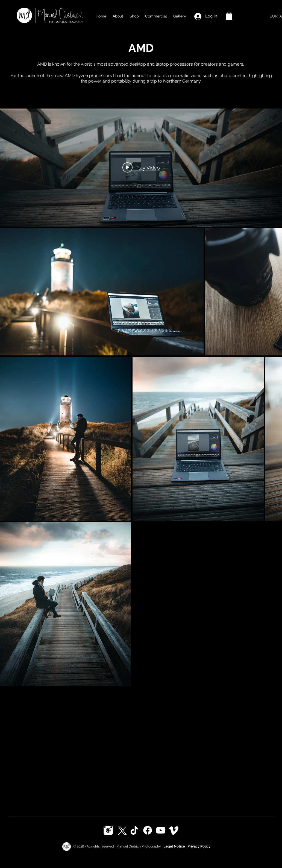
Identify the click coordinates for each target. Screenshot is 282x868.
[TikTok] (134, 830)
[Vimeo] (174, 830)
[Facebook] (148, 830)
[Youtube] (161, 830)
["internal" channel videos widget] (141, 168)
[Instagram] (108, 830)
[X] (121, 830)
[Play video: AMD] (141, 168)
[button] (229, 16)
